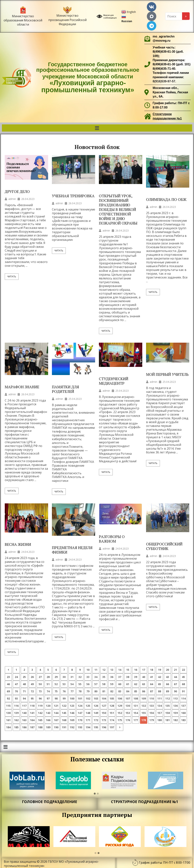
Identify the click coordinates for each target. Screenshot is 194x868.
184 (8, 727)
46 (8, 684)
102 (88, 698)
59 (112, 684)
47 (16, 684)
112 (167, 698)
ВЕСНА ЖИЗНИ (18, 544)
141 (32, 713)
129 (120, 706)
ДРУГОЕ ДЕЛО (17, 192)
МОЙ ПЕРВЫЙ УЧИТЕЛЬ (167, 374)
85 (136, 691)
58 (104, 684)
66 (167, 684)
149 (96, 713)
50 (40, 684)
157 (160, 713)
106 (120, 698)
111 (160, 698)
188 (40, 727)
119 (40, 706)
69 (8, 691)
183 (183, 720)
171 (88, 720)
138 (8, 713)
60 (120, 684)
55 (80, 684)
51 (48, 684)
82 (112, 691)
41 (152, 677)
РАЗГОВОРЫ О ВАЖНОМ (112, 539)
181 (167, 720)
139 (16, 713)
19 (160, 670)
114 (183, 698)
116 (16, 706)
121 (56, 706)
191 (64, 727)
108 (136, 698)
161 (8, 720)
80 (96, 691)
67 (175, 684)
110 (152, 698)
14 (120, 670)
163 (24, 720)
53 (64, 684)
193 (80, 727)
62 (136, 684)
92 (8, 698)
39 (136, 677)
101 (80, 698)
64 (152, 684)
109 (144, 698)
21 (175, 670)
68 (183, 684)
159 (175, 713)
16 (136, 670)
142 (40, 713)
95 (32, 698)
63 (144, 684)
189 (48, 727)
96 (40, 698)
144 (56, 713)
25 (24, 677)
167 (56, 720)
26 (32, 677)
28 (48, 677)
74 (48, 691)
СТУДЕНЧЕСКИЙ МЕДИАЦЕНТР (114, 381)
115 (8, 706)
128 (112, 706)
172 (96, 720)
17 (144, 670)
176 (128, 720)
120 (48, 706)
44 (175, 677)
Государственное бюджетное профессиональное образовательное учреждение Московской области (88, 77)
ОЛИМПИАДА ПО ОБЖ (166, 200)
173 (104, 720)
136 (175, 706)
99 (64, 698)
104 (104, 698)
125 (88, 706)
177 (136, 720)
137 (183, 706)
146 (72, 713)
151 (112, 713)
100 (72, 698)
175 (120, 720)
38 (128, 677)
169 (72, 720)
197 (112, 727)
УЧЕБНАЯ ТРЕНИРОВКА (73, 196)
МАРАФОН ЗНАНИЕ (22, 387)
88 (160, 691)
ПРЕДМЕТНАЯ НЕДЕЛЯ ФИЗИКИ (72, 550)
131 (136, 706)
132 (144, 706)
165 (40, 720)
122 (64, 706)
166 (48, 720)
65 (160, 684)
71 (24, 691)
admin (12, 199)
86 (144, 691)
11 (96, 670)
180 (160, 720)
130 (128, 706)
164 (32, 720)
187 (32, 727)
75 (56, 691)
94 (24, 698)
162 (16, 720)
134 (160, 706)
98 (56, 698)
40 (144, 677)
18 (152, 670)
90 (175, 691)
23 (8, 677)
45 (183, 677)
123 (72, 706)
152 (120, 713)
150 (104, 713)
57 (96, 684)
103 (96, 698)
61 (128, 684)
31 (72, 677)
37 (120, 677)
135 (167, 706)
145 (64, 713)
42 (160, 677)
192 (72, 727)
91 (183, 691)
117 (24, 706)
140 (24, 713)
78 (80, 691)
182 (175, 720)
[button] (97, 128)
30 (64, 677)
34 (96, 677)
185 (16, 727)
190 (56, 727)
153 (128, 713)
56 (88, 684)
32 (80, 677)
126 (96, 706)
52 (56, 684)
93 (16, 698)
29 (56, 677)
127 (104, 706)
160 (183, 713)
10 (88, 670)
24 (16, 677)
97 (48, 698)
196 (104, 727)
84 (128, 691)
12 (104, 670)
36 (112, 677)
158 (167, 713)
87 (152, 691)
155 (144, 713)
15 (128, 670)
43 (167, 677)
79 (88, 691)
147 (80, 713)
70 (16, 691)
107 (128, 698)
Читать (12, 276)
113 (175, 698)
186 (24, 727)
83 (120, 691)
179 (152, 720)
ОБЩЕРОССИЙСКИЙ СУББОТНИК (164, 546)
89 (167, 691)
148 (88, 713)
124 (80, 706)
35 (104, 677)
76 (64, 691)
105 (112, 698)
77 (72, 691)
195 (96, 727)
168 (64, 720)
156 (152, 713)
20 (167, 670)
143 (48, 713)
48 (24, 684)
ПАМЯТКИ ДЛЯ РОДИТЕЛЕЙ (65, 389)
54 (72, 684)
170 (80, 720)
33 (88, 677)
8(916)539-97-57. (164, 81)
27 (40, 677)
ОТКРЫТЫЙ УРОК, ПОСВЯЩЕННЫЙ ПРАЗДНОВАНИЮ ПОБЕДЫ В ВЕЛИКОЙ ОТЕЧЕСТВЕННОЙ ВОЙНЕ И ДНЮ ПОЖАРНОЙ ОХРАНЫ (118, 210)
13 (112, 670)
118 (32, 706)
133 (152, 706)
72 (32, 691)
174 (112, 720)
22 (183, 670)
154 (136, 713)
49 (32, 684)
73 (40, 691)
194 (88, 727)
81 (104, 691)
